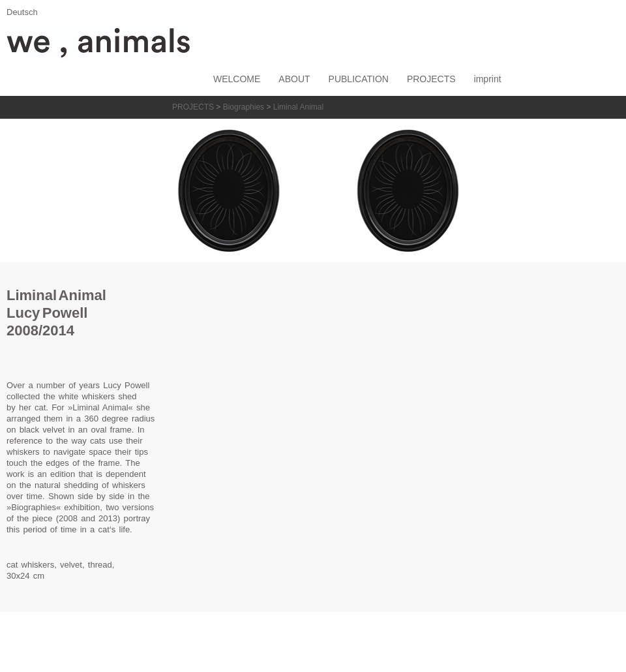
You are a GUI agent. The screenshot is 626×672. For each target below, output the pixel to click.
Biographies (244, 107)
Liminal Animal (298, 107)
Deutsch (22, 12)
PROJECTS (193, 107)
